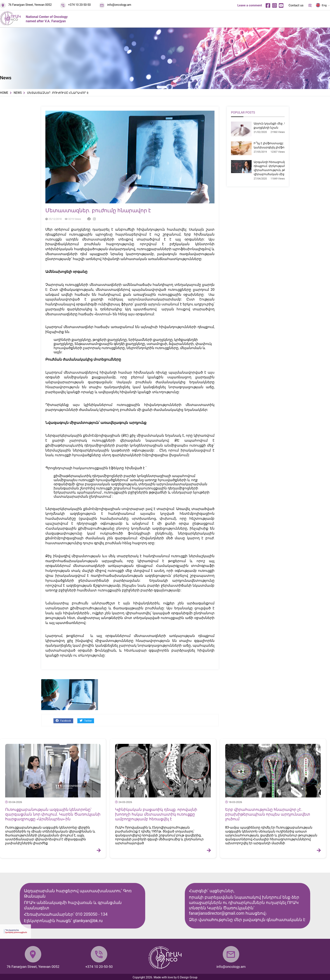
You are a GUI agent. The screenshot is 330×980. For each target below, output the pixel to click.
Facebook (63, 721)
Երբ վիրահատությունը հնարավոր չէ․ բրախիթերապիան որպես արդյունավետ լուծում (268, 814)
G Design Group (187, 977)
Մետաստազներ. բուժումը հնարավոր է (98, 210)
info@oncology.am (119, 5)
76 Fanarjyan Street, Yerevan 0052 (30, 5)
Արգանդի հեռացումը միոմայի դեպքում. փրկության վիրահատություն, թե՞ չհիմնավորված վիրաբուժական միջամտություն (283, 168)
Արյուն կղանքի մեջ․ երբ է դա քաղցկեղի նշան (276, 125)
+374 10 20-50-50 (80, 5)
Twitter (86, 721)
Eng (321, 6)
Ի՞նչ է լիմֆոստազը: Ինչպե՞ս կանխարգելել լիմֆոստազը (276, 145)
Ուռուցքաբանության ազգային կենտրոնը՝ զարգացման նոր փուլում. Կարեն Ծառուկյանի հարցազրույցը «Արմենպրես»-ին (53, 814)
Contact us (296, 5)
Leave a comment (250, 5)
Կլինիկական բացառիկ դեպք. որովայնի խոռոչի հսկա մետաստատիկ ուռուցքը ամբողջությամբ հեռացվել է (156, 814)
